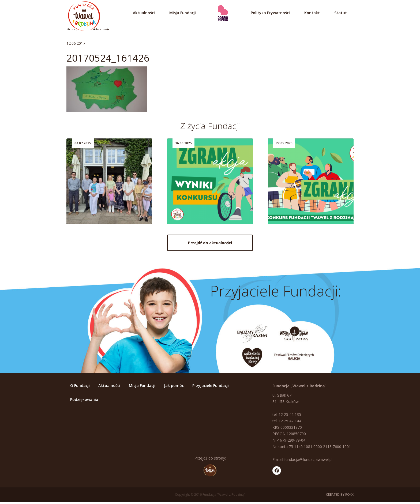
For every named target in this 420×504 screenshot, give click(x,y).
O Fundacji (80, 387)
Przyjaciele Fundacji (211, 387)
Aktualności (144, 13)
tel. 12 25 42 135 (287, 416)
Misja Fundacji (183, 13)
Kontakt (312, 13)
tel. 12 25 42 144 (287, 423)
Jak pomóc (174, 387)
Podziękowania (84, 401)
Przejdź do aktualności (210, 246)
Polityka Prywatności (270, 13)
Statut (341, 13)
